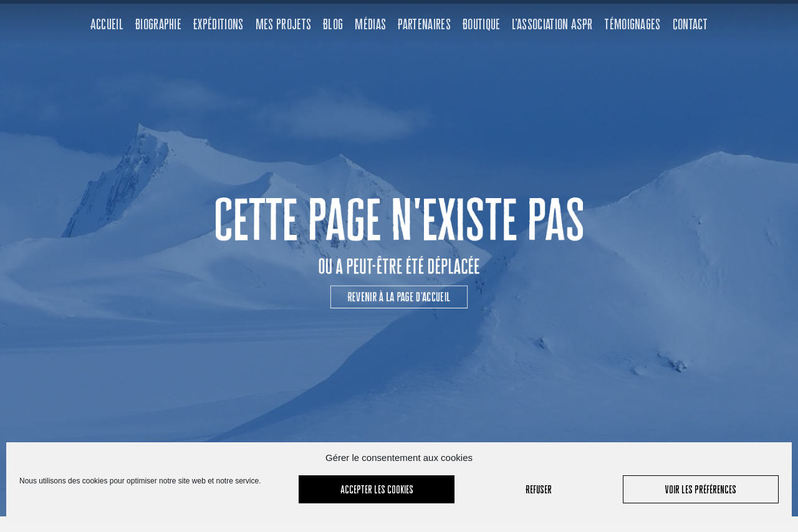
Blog (333, 24)
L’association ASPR (552, 24)
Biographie (158, 24)
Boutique (482, 24)
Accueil (107, 24)
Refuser (539, 489)
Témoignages (632, 24)
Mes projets (284, 24)
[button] (399, 288)
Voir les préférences (701, 489)
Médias (370, 24)
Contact (690, 24)
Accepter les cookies (377, 489)
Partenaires (424, 24)
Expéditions (219, 24)
